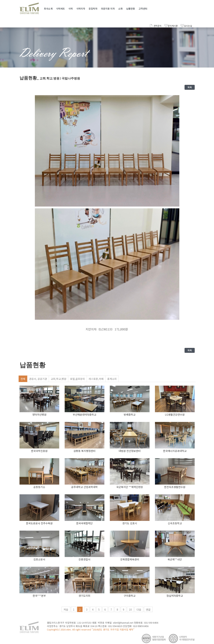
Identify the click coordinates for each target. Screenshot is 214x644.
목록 (190, 87)
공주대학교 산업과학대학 (84, 487)
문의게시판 (173, 26)
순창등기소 (39, 487)
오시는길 (188, 26)
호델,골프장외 (77, 379)
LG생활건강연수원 (175, 415)
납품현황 (131, 9)
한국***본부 (39, 596)
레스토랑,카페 (96, 379)
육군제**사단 (175, 559)
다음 (139, 610)
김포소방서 (39, 559)
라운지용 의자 (108, 9)
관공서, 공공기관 (38, 379)
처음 (66, 610)
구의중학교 (130, 596)
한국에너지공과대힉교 (175, 451)
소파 (120, 9)
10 (130, 610)
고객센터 (143, 9)
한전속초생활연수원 (175, 487)
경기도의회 (84, 596)
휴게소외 (112, 379)
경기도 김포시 (130, 523)
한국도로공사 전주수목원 (39, 523)
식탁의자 (81, 9)
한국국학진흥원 (39, 451)
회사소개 (48, 9)
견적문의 (157, 26)
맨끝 (148, 610)
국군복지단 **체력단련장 (130, 487)
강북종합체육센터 (130, 559)
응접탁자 (93, 9)
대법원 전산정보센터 (130, 451)
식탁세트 (60, 9)
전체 (23, 379)
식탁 (71, 9)
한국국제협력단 (84, 523)
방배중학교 (130, 415)
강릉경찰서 (84, 559)
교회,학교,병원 (59, 379)
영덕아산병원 (39, 415)
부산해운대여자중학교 (85, 415)
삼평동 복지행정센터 (84, 451)
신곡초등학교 (175, 523)
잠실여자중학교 (175, 596)
